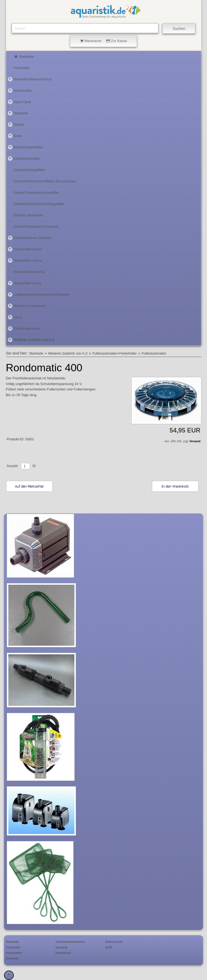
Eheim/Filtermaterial (29, 272)
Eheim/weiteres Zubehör (30, 238)
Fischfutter (22, 68)
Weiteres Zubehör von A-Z (31, 340)
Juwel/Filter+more (25, 283)
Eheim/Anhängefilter (30, 170)
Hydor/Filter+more (25, 260)
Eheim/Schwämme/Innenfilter (37, 193)
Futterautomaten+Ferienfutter (115, 353)
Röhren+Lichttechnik (27, 306)
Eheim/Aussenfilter (25, 147)
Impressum (63, 953)
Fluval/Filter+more (25, 249)
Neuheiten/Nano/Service (30, 79)
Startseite (24, 57)
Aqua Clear (20, 102)
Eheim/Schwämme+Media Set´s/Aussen (45, 181)
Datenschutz (114, 942)
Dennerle (18, 113)
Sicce (15, 317)
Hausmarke (20, 90)
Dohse (16, 124)
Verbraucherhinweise (70, 942)
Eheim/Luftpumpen (28, 215)
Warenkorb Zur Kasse (103, 41)
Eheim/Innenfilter (24, 158)
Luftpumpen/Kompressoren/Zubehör (39, 294)
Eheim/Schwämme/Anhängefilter (39, 204)
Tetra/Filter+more (24, 328)
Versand (195, 441)
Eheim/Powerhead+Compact (36, 227)
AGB (108, 947)
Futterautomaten (154, 353)
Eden (15, 136)
